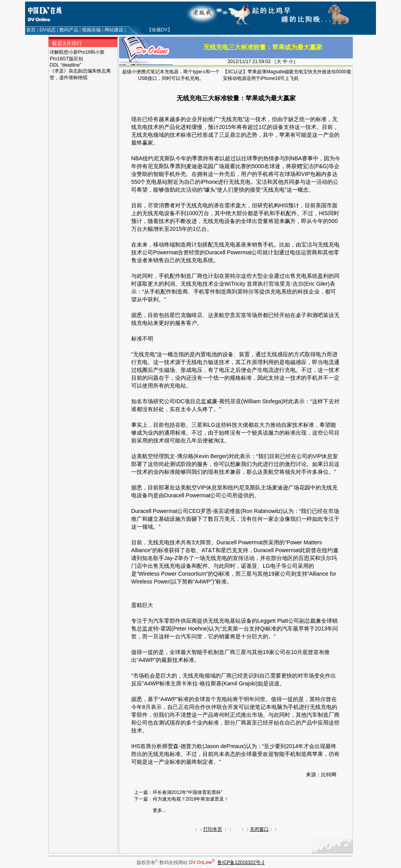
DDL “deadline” (65, 65)
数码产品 (69, 30)
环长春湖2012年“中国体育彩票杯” (188, 792)
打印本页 (213, 829)
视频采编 (91, 30)
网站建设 (114, 30)
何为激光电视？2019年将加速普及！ (191, 799)
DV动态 (48, 30)
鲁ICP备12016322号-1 (241, 863)
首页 (31, 30)
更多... (159, 810)
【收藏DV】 (160, 30)
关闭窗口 (259, 829)
